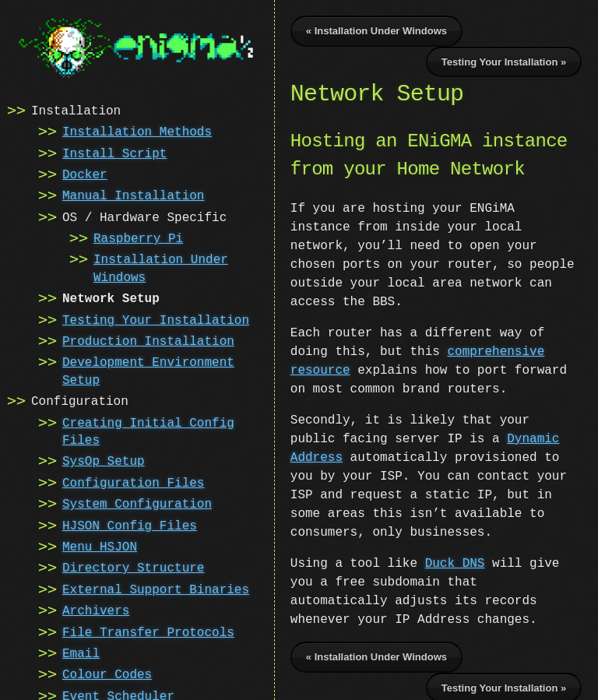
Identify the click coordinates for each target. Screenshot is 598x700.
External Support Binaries (156, 589)
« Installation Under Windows (376, 31)
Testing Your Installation (156, 319)
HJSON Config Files (130, 525)
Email (81, 653)
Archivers (96, 610)
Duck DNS (455, 545)
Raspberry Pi (138, 237)
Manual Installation (133, 195)
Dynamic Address (511, 420)
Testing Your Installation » (504, 62)
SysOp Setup (104, 460)
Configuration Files (133, 482)
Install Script (114, 153)
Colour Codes (107, 674)
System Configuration (137, 503)
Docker (85, 174)
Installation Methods (137, 131)
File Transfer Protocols (148, 631)
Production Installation (148, 340)
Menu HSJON (100, 546)
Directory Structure (133, 567)
